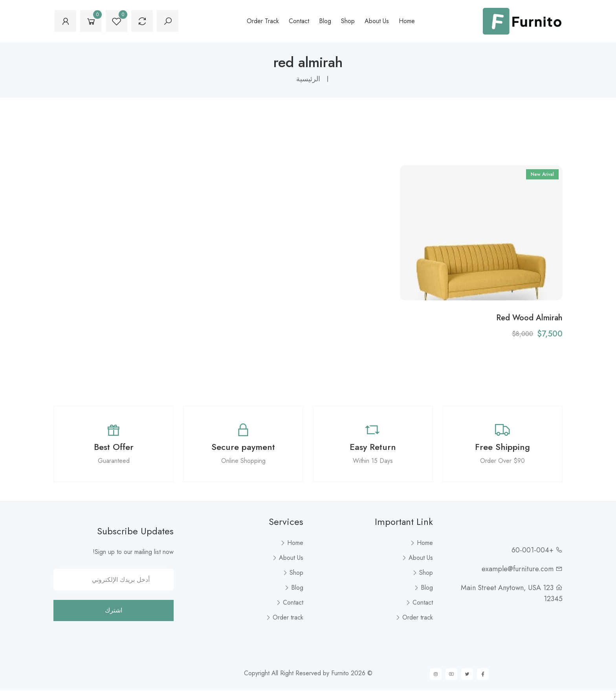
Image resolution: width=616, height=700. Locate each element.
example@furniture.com (518, 569)
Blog (325, 21)
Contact (299, 21)
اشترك (114, 610)
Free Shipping (502, 447)
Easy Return (373, 447)
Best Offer (114, 447)
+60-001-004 (533, 550)
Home (407, 21)
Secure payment (243, 447)
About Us (377, 21)
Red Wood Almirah (529, 318)
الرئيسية (308, 79)
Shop (348, 21)
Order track (263, 21)
